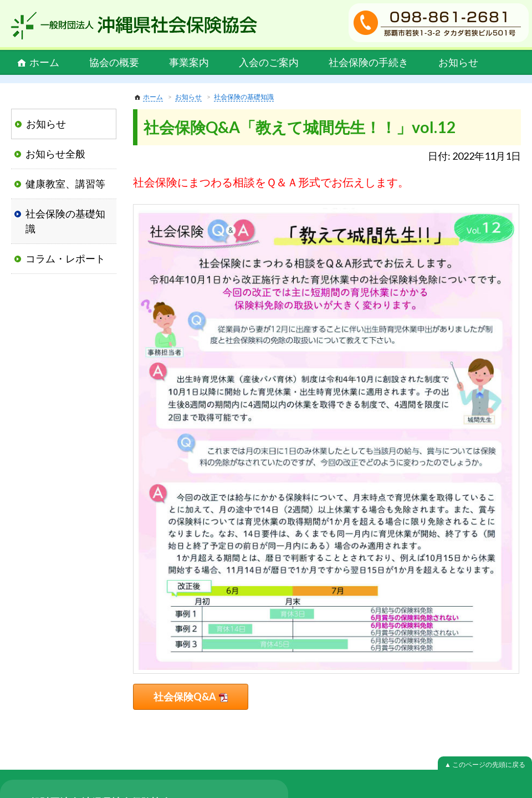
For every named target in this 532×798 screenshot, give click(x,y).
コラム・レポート (65, 258)
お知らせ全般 (55, 154)
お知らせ (458, 62)
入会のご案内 (269, 62)
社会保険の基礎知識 (244, 97)
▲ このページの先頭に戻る (485, 764)
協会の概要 (114, 62)
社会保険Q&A (185, 697)
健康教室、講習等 (65, 184)
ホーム (44, 62)
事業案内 (189, 62)
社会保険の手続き (369, 62)
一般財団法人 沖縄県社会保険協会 (134, 26)
